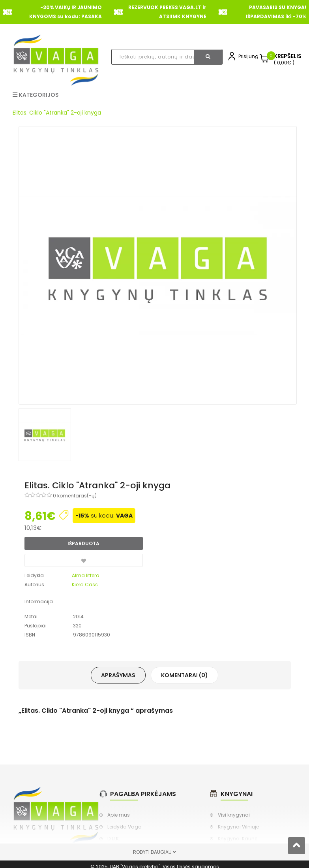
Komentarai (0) (184, 675)
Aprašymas (118, 675)
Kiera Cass (85, 585)
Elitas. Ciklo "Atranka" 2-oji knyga (57, 113)
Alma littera (86, 575)
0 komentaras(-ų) (75, 496)
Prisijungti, (250, 56)
